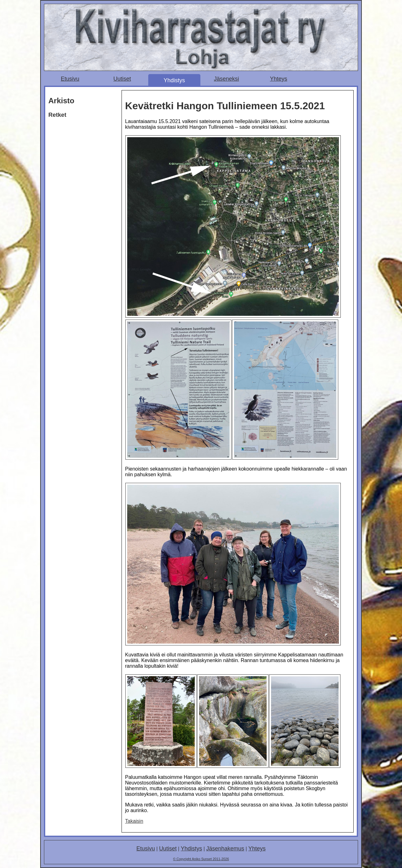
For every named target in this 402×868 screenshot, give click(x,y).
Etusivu (70, 79)
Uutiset (122, 79)
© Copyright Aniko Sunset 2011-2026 (201, 859)
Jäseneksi (226, 79)
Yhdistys (174, 80)
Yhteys (278, 79)
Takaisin (134, 821)
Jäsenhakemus (225, 849)
